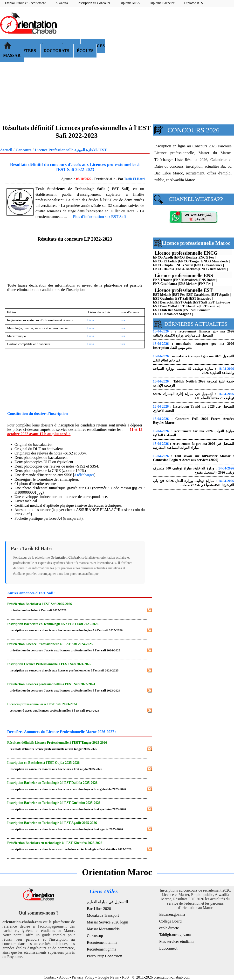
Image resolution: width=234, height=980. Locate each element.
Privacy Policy (83, 977)
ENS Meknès (188, 284)
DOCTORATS (57, 51)
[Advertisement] (172, 46)
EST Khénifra (188, 306)
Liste (90, 320)
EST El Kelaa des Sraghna (172, 314)
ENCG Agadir (163, 257)
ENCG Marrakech (215, 261)
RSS (125, 977)
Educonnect (168, 948)
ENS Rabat (207, 280)
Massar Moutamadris (103, 929)
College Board (170, 921)
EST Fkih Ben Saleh (168, 310)
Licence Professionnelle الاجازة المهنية (65, 150)
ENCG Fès (206, 257)
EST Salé (182, 299)
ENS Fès (205, 284)
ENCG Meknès (187, 269)
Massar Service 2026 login (107, 922)
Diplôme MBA (130, 3)
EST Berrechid (164, 302)
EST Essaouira (201, 299)
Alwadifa (62, 3)
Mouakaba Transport (103, 915)
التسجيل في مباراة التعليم (107, 902)
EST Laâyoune (219, 302)
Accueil (6, 150)
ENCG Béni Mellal (213, 269)
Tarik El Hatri (134, 179)
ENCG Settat (184, 265)
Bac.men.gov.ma (172, 914)
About (64, 977)
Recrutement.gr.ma (102, 949)
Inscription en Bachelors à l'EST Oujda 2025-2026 (43, 763)
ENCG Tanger (189, 261)
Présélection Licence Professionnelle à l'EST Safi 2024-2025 (50, 644)
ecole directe (169, 928)
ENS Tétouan (163, 280)
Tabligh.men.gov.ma (175, 935)
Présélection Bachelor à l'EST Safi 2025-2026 (40, 604)
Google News (108, 977)
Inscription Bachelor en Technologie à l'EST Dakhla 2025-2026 (52, 783)
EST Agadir (221, 295)
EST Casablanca (199, 295)
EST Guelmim (163, 299)
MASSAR (12, 55)
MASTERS (27, 51)
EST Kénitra (209, 306)
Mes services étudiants (177, 941)
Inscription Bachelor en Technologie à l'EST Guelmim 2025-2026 (54, 803)
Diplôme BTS (193, 3)
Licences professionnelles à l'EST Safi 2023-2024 (42, 704)
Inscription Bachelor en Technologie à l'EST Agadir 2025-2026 (52, 823)
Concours (24, 150)
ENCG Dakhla (164, 269)
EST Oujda (184, 302)
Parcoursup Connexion (104, 956)
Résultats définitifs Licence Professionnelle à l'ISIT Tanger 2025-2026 (57, 743)
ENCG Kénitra (186, 257)
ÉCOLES (85, 51)
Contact (50, 977)
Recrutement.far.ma (102, 942)
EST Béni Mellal (165, 306)
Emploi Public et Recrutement (25, 3)
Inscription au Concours (94, 3)
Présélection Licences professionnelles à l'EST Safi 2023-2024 (51, 684)
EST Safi (200, 302)
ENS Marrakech (186, 280)
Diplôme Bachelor (162, 3)
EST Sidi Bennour (197, 310)
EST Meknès (162, 295)
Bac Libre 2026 (99, 909)
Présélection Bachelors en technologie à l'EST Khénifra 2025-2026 (55, 843)
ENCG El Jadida (165, 261)
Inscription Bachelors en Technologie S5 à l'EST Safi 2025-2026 (53, 624)
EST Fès (179, 295)
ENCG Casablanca (209, 265)
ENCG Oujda (163, 265)
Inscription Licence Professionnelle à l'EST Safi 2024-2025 (49, 664)
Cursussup (95, 936)
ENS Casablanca (165, 284)
